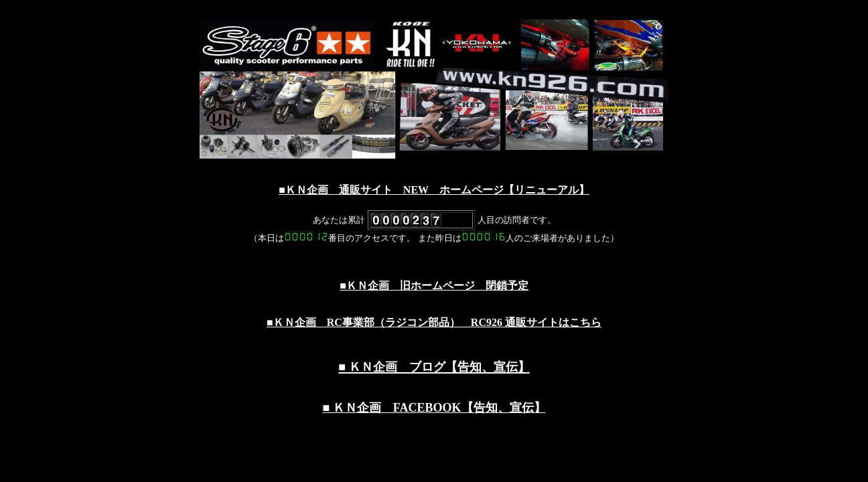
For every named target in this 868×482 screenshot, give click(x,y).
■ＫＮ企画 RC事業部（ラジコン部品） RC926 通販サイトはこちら (434, 322)
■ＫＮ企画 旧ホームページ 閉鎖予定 (434, 286)
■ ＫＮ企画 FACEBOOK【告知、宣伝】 (434, 408)
